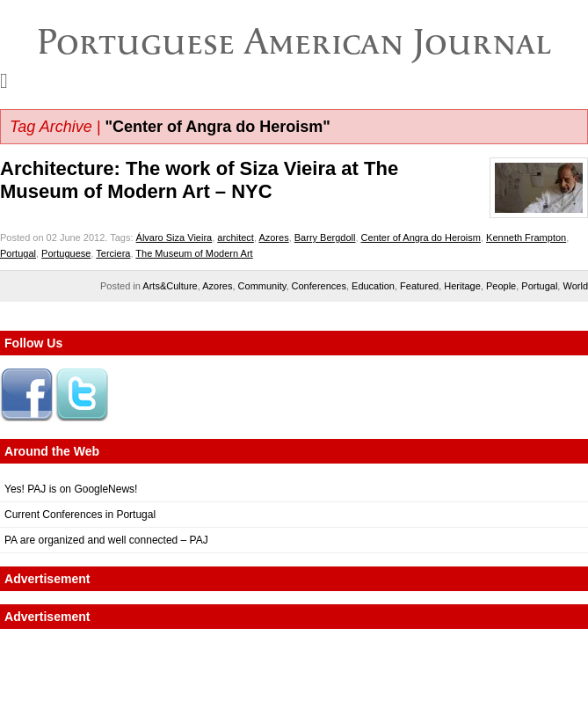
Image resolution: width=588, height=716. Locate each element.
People (501, 286)
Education (373, 286)
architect (236, 237)
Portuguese (66, 253)
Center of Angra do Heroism (421, 237)
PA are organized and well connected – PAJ (106, 540)
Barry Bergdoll (325, 237)
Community (262, 286)
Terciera (113, 253)
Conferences (319, 286)
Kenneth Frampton (526, 237)
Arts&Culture (170, 286)
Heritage (462, 286)
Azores (273, 237)
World (575, 286)
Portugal (18, 253)
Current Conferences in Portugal (80, 515)
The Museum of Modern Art (194, 253)
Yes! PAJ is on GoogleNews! (71, 489)
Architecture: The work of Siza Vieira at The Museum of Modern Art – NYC (199, 180)
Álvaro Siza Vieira (174, 237)
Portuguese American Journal (294, 41)
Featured (419, 286)
